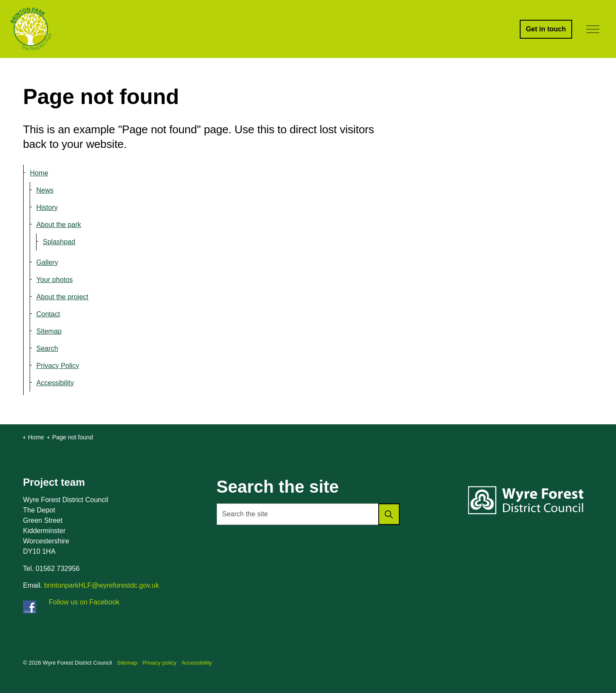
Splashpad (59, 242)
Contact (48, 314)
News (45, 190)
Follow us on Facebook (84, 602)
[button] (389, 514)
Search (48, 348)
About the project (63, 297)
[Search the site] (308, 514)
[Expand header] (593, 29)
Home (39, 173)
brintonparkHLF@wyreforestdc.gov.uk (101, 585)
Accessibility (55, 383)
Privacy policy (159, 663)
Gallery (48, 262)
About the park (59, 225)
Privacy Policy (58, 366)
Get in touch (546, 29)
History (47, 207)
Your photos (55, 280)
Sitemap (49, 331)
